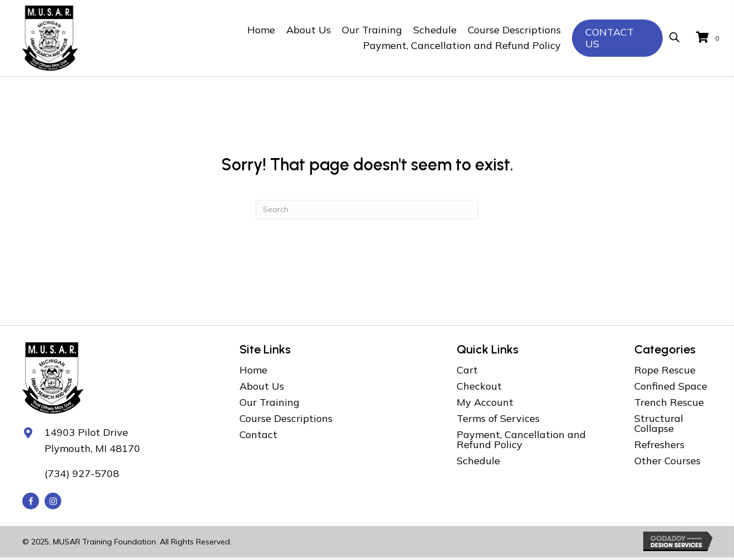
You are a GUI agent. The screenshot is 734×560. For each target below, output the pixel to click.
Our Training (270, 402)
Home (253, 370)
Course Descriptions (286, 418)
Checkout (479, 386)
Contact (258, 434)
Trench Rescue (669, 402)
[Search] (367, 210)
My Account (485, 402)
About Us (262, 386)
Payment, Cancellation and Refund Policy (521, 439)
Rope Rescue (665, 370)
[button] (31, 501)
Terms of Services (498, 418)
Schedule (478, 461)
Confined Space (671, 386)
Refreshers (659, 444)
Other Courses (667, 461)
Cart (467, 370)
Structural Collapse (659, 423)
